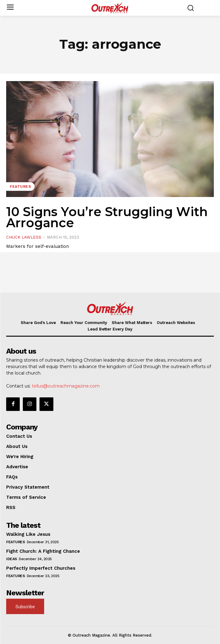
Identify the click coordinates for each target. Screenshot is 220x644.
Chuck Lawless (24, 237)
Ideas (12, 559)
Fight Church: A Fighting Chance (43, 551)
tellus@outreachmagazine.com (66, 386)
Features (20, 187)
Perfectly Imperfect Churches (41, 568)
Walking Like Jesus (28, 534)
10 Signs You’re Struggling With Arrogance (107, 217)
